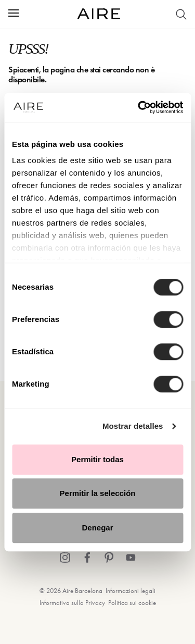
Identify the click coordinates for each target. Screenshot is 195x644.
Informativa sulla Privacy (72, 603)
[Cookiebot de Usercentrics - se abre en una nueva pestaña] (139, 107)
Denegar (97, 528)
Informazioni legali (131, 591)
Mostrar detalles (133, 426)
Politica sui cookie (132, 603)
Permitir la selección (98, 493)
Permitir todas (97, 459)
